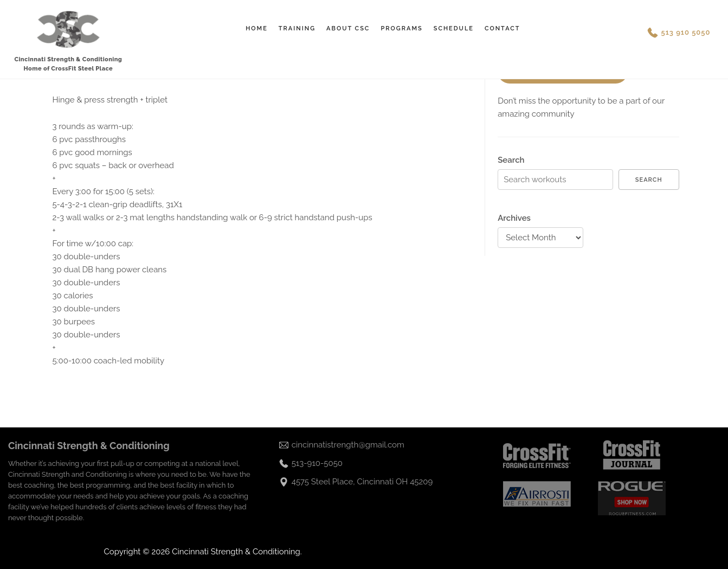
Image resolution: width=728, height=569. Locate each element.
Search (511, 160)
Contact (502, 28)
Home (257, 28)
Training (297, 28)
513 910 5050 (686, 32)
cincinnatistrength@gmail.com (348, 445)
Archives (514, 218)
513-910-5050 (317, 463)
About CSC (348, 28)
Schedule (454, 28)
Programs (401, 28)
